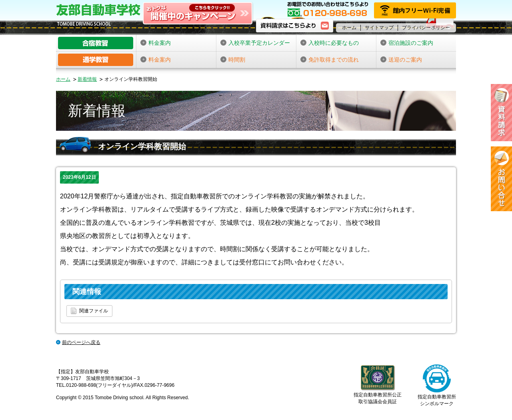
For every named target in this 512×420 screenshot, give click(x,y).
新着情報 (87, 79)
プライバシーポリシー (426, 28)
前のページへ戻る (81, 342)
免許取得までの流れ (330, 60)
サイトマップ (379, 28)
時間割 (233, 60)
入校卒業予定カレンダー (255, 43)
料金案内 (156, 43)
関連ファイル (89, 311)
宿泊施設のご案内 (407, 43)
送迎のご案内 (401, 60)
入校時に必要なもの (330, 43)
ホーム (349, 28)
